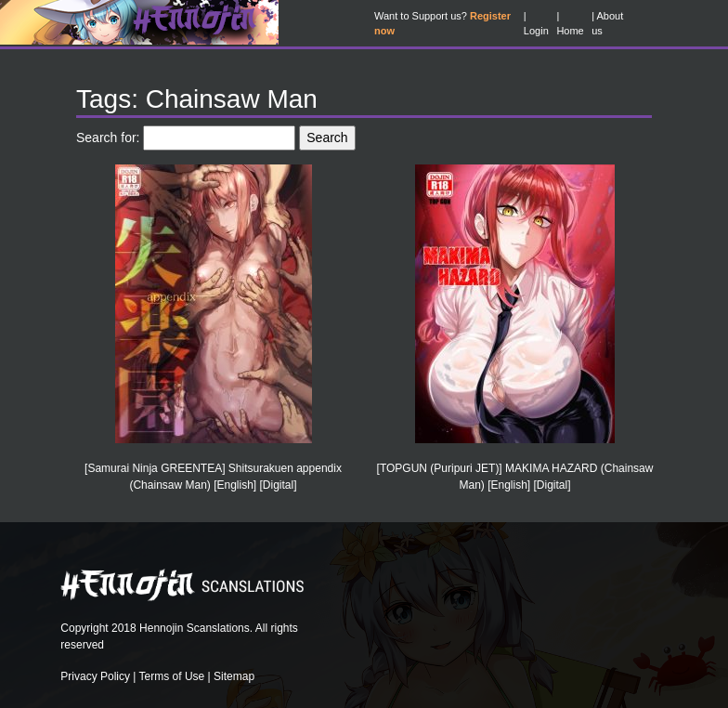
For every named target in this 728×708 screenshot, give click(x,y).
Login (536, 31)
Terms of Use (172, 676)
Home (570, 31)
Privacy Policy (95, 676)
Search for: (108, 138)
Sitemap (234, 676)
